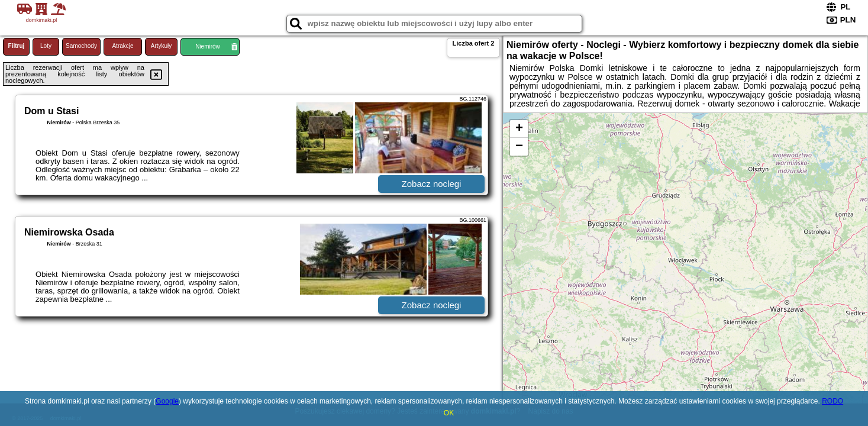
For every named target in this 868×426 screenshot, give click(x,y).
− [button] (519, 147)
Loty (46, 46)
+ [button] (519, 129)
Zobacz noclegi (432, 184)
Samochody (81, 46)
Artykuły (162, 46)
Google (167, 401)
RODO (832, 401)
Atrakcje (122, 46)
